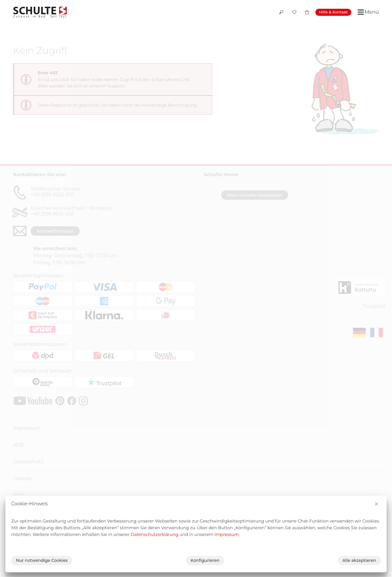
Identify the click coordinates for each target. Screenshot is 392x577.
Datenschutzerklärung (155, 534)
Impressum (227, 534)
